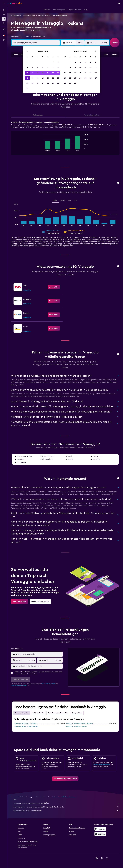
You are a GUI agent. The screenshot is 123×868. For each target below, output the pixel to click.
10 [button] (27, 73)
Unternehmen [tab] (38, 115)
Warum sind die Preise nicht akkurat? (66, 811)
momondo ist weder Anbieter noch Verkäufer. (66, 803)
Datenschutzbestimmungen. (19, 686)
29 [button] (53, 83)
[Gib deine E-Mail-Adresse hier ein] (39, 666)
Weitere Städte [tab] (38, 713)
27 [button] (43, 83)
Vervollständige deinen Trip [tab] (58, 713)
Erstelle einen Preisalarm (102, 765)
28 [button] (48, 83)
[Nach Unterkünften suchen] (4, 14)
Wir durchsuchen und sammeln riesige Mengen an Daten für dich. (66, 807)
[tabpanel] (65, 140)
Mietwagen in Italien (29, 15)
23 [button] (58, 78)
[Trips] (4, 29)
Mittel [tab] (63, 200)
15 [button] (53, 73)
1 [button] (53, 63)
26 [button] (38, 83)
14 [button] (48, 73)
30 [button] (58, 83)
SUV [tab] (69, 200)
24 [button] (27, 83)
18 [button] (33, 78)
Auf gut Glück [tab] (77, 713)
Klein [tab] (55, 200)
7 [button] (48, 68)
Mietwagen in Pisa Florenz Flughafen (26, 727)
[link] (54, 287)
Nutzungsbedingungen (48, 684)
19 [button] (38, 78)
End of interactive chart (42, 149)
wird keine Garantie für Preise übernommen (64, 797)
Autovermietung (16, 15)
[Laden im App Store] (100, 834)
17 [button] (27, 78)
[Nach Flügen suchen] (4, 10)
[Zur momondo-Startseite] (15, 3)
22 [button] (53, 78)
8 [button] (53, 68)
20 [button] (43, 78)
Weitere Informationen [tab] (92, 115)
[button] (4, 3)
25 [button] (32, 83)
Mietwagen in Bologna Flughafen (25, 724)
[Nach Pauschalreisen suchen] (4, 23)
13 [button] (43, 73)
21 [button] (48, 78)
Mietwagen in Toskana (44, 15)
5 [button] (38, 68)
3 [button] (27, 68)
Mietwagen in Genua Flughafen (76, 727)
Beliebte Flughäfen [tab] (22, 713)
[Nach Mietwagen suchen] (4, 19)
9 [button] (58, 68)
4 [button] (33, 68)
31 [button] (27, 88)
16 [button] (58, 73)
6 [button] (43, 68)
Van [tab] (76, 200)
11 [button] (32, 73)
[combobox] (17, 37)
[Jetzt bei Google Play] (100, 829)
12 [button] (38, 73)
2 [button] (58, 63)
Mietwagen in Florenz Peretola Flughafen (79, 724)
